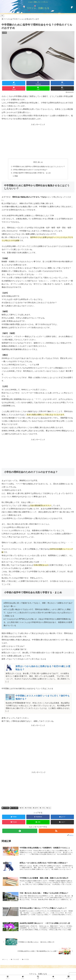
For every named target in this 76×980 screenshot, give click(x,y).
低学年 (36, 808)
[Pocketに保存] (14, 88)
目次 (35, 162)
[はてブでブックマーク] (62, 83)
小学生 (43, 808)
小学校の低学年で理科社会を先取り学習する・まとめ (32, 173)
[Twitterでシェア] (14, 83)
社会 (49, 808)
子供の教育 (14, 808)
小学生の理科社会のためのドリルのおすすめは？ (30, 170)
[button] (62, 88)
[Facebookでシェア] (38, 83)
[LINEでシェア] (38, 88)
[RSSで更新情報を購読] (56, 831)
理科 (22, 808)
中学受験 (5, 808)
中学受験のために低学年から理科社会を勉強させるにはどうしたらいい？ (39, 167)
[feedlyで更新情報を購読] (20, 831)
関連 (16, 176)
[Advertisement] (38, 138)
